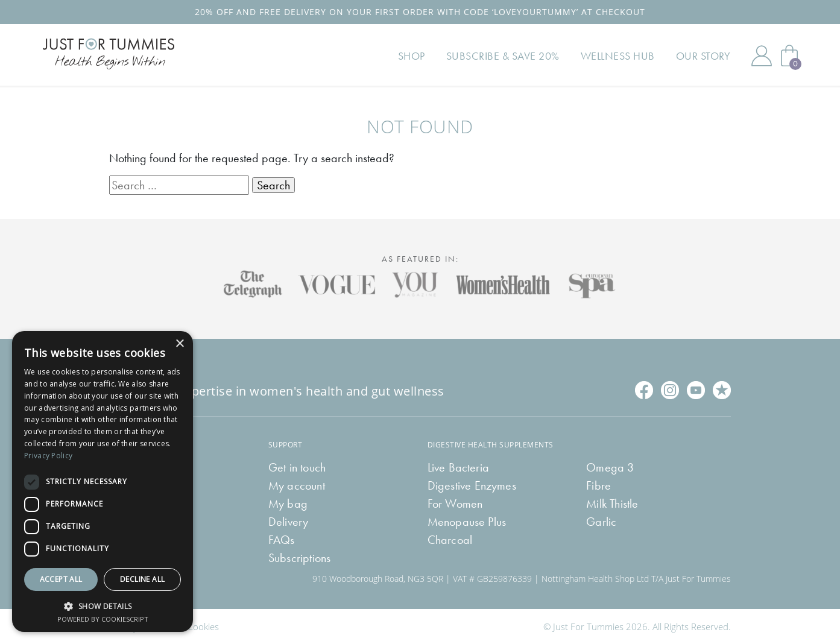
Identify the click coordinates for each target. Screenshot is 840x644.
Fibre (598, 485)
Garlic (601, 522)
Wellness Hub (618, 56)
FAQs (282, 540)
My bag (288, 504)
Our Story (703, 56)
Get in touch (297, 467)
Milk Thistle (612, 504)
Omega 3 (610, 467)
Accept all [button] (61, 579)
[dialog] (103, 481)
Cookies (203, 627)
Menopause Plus (467, 522)
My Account (762, 55)
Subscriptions (300, 558)
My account (297, 485)
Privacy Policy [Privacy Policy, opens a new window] (48, 456)
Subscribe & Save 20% (503, 56)
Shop (412, 56)
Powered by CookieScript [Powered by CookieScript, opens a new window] (103, 619)
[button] (103, 605)
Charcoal (450, 540)
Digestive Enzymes (472, 485)
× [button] (179, 344)
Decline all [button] (142, 579)
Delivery (289, 522)
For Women (455, 504)
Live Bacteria (459, 467)
